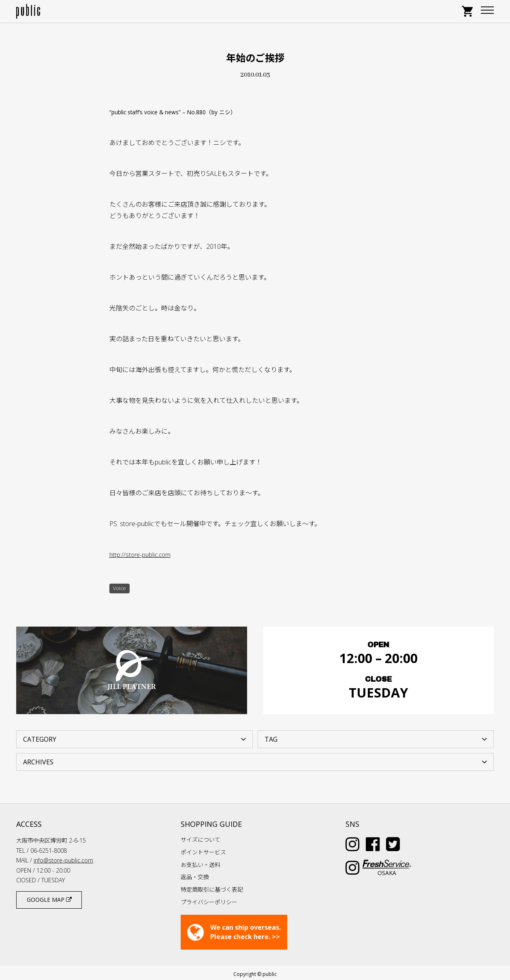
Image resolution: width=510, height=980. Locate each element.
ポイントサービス (203, 849)
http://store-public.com (142, 554)
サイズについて (201, 837)
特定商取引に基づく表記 (212, 887)
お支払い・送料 (201, 862)
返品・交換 (195, 874)
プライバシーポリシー (209, 899)
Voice (121, 589)
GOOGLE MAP (49, 897)
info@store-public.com (63, 858)
